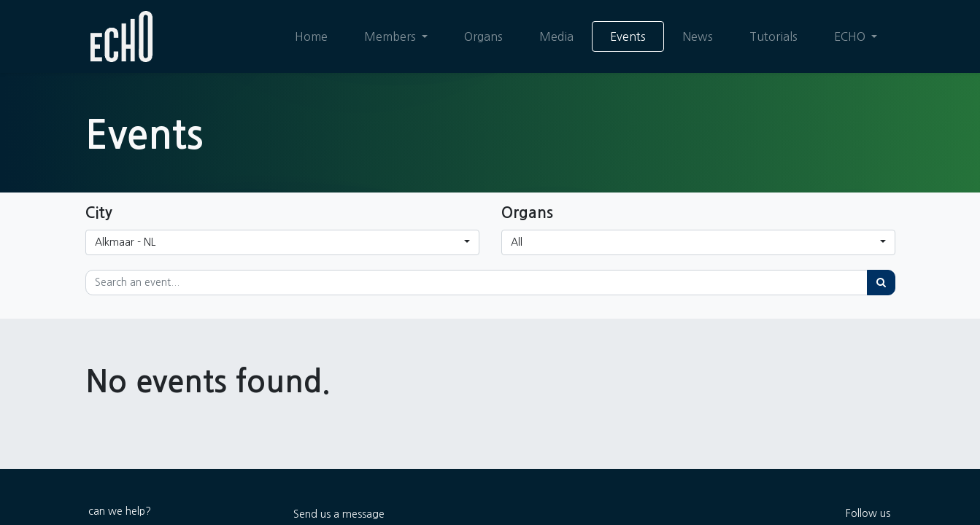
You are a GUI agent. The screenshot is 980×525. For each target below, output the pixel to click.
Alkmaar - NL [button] (125, 242)
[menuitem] (310, 36)
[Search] (881, 283)
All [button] (517, 242)
